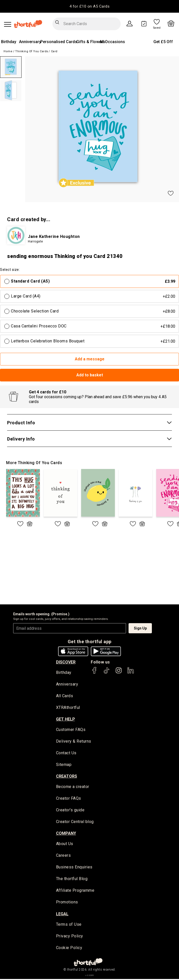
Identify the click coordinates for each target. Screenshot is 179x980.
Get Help (66, 719)
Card (54, 51)
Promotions (67, 903)
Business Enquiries (74, 868)
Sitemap (64, 765)
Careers (64, 856)
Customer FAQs (71, 730)
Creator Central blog (75, 822)
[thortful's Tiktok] (106, 673)
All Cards (65, 696)
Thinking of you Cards (32, 51)
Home (8, 51)
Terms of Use (69, 925)
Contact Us (66, 753)
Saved (157, 28)
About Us (65, 844)
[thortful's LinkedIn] (131, 673)
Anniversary (30, 42)
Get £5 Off (163, 42)
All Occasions (112, 42)
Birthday (9, 42)
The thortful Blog (72, 880)
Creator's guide (70, 811)
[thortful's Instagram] (119, 673)
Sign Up (140, 628)
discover (66, 662)
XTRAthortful (68, 708)
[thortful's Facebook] (95, 673)
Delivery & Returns (74, 742)
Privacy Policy (70, 937)
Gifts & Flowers (91, 42)
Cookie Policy (69, 949)
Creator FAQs (69, 799)
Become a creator (73, 787)
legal (62, 914)
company (66, 834)
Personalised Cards (59, 42)
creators (67, 776)
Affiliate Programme (75, 891)
